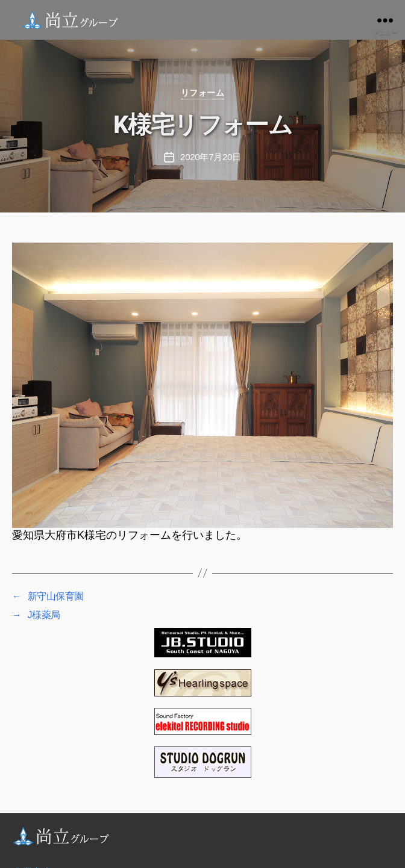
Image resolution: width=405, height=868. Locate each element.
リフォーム (203, 93)
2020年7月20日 (211, 157)
